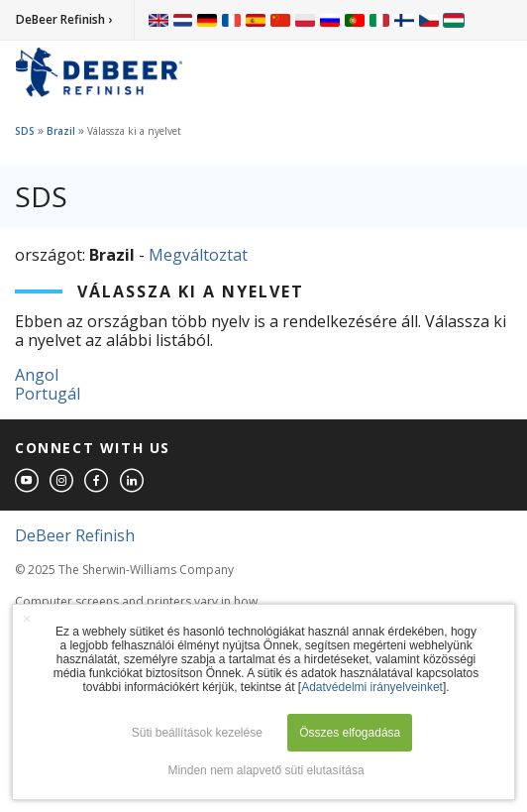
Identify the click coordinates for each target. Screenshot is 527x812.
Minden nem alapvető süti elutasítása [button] (265, 770)
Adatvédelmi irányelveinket (372, 687)
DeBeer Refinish (75, 535)
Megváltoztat (198, 255)
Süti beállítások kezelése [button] (197, 733)
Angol (37, 375)
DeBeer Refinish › (64, 19)
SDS (25, 131)
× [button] (27, 619)
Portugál (48, 394)
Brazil (61, 131)
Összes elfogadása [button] (350, 733)
